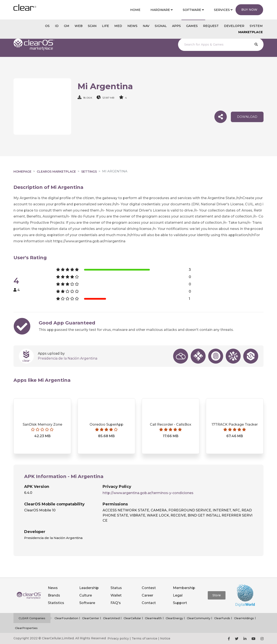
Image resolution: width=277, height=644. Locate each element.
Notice (165, 638)
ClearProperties (26, 628)
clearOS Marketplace (56, 172)
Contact (149, 603)
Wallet (116, 595)
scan (92, 26)
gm (67, 26)
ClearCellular (132, 618)
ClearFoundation (66, 618)
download (247, 117)
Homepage (22, 172)
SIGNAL (161, 26)
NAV (146, 26)
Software (87, 603)
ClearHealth (153, 618)
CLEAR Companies (32, 618)
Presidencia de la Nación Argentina (68, 358)
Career (147, 595)
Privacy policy (118, 638)
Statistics (56, 603)
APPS (176, 26)
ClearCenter (91, 618)
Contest (149, 588)
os (47, 26)
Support (180, 603)
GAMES (192, 26)
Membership (184, 588)
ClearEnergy (174, 618)
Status (116, 588)
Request (211, 26)
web (79, 26)
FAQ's (116, 603)
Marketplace (250, 32)
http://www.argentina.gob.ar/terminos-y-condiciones (148, 493)
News (53, 588)
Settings (89, 172)
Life (105, 26)
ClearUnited (111, 618)
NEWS (132, 26)
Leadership (89, 588)
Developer (234, 26)
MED (118, 26)
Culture (86, 595)
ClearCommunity (199, 618)
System (256, 26)
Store (217, 595)
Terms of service (144, 638)
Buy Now (249, 10)
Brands (54, 595)
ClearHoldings (244, 618)
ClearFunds (222, 618)
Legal (178, 595)
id (57, 26)
